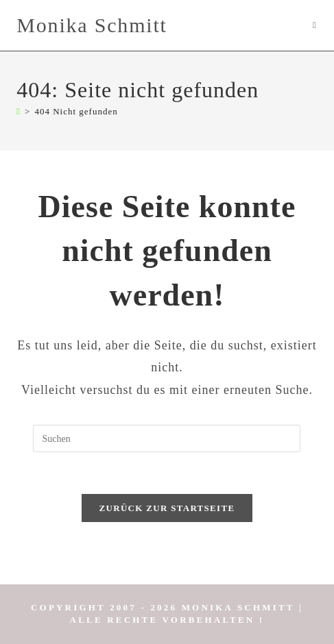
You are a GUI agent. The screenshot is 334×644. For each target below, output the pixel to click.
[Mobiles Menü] (315, 25)
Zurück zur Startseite (167, 508)
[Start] (19, 111)
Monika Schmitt (92, 25)
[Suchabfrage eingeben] (167, 438)
